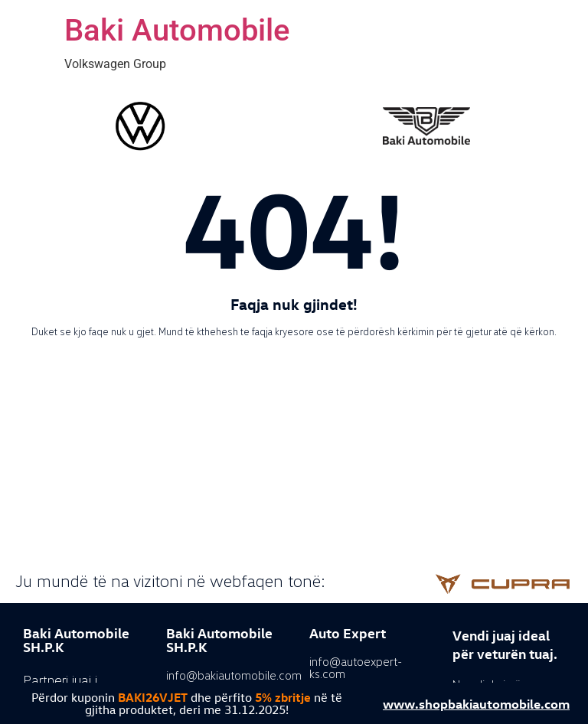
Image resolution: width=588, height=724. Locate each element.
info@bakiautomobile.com (234, 675)
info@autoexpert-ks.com (356, 667)
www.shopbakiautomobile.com (476, 703)
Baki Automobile (177, 30)
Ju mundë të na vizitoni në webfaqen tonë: (170, 581)
